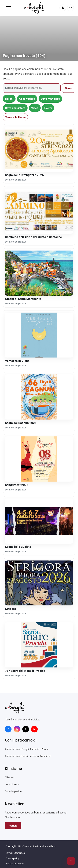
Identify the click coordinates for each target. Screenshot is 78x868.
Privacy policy (12, 858)
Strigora (10, 609)
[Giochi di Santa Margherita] (39, 273)
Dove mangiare (50, 99)
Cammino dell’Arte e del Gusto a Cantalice (33, 237)
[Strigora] (39, 583)
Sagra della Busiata (18, 547)
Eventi (48, 108)
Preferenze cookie (15, 864)
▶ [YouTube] (34, 729)
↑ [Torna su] (71, 861)
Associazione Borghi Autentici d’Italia (27, 749)
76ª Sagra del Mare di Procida (25, 671)
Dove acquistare (15, 108)
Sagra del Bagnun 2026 (21, 423)
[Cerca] (32, 88)
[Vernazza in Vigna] (39, 335)
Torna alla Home (15, 117)
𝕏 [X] (26, 729)
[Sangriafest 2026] (39, 459)
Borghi (9, 99)
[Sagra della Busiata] (39, 521)
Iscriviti (13, 826)
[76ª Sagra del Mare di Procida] (39, 645)
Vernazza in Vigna (17, 361)
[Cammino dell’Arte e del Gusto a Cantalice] (39, 211)
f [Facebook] (8, 729)
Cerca (69, 88)
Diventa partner (14, 791)
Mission (10, 777)
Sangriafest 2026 (17, 485)
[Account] (63, 8)
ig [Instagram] (17, 729)
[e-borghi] (34, 8)
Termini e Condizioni (15, 853)
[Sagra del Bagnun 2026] (39, 397)
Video (35, 108)
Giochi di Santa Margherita (23, 299)
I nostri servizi (13, 784)
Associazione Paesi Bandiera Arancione (28, 756)
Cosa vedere (27, 99)
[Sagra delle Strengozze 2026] (39, 149)
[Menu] (8, 8)
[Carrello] (70, 8)
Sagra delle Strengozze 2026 (24, 175)
